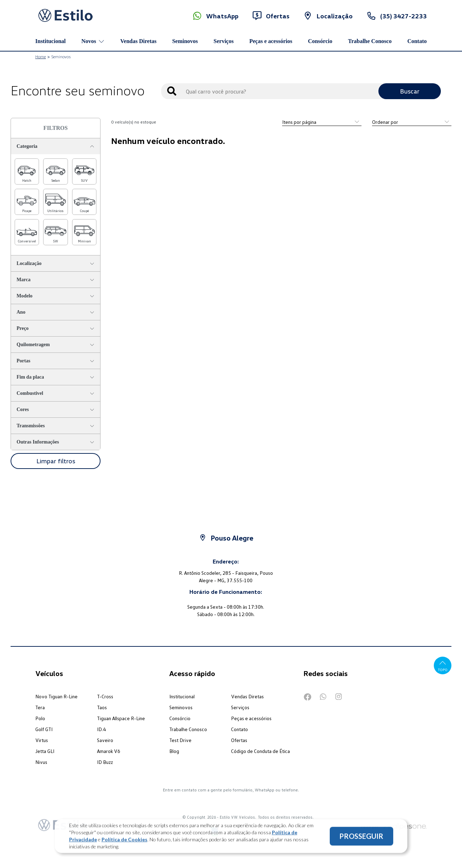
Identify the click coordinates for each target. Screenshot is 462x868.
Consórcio (320, 41)
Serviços (224, 41)
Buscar (410, 91)
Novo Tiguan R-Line (56, 696)
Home (41, 57)
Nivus (41, 762)
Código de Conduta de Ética (260, 751)
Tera (40, 707)
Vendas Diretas (138, 41)
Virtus (42, 740)
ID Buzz (105, 762)
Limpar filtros (56, 461)
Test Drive (180, 740)
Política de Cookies (124, 842)
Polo (40, 718)
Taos (102, 707)
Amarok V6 (109, 751)
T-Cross (105, 696)
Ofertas (239, 740)
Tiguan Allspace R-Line (121, 718)
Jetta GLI (45, 751)
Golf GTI (44, 729)
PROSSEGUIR (361, 839)
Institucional (50, 41)
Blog (174, 751)
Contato (417, 41)
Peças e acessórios (271, 41)
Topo (443, 665)
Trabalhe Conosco (370, 41)
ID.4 (101, 729)
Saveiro (105, 740)
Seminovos (185, 41)
